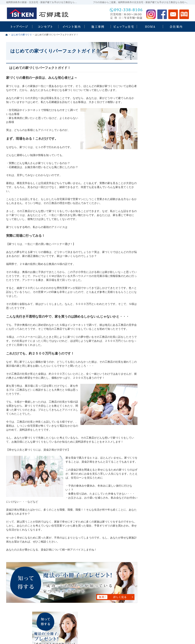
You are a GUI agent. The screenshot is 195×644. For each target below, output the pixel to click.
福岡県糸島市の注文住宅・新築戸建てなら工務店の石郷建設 (137, 637)
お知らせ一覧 (157, 303)
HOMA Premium (161, 173)
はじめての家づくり (161, 237)
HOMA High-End (161, 165)
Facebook (162, 14)
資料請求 (184, 14)
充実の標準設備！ (160, 229)
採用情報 (155, 278)
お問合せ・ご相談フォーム (166, 621)
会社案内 (155, 262)
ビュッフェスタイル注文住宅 (167, 150)
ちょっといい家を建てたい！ (167, 205)
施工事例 (155, 213)
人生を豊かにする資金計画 (165, 196)
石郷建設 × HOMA (160, 158)
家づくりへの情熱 (160, 270)
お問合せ (173, 14)
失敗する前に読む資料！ (164, 286)
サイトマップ (157, 319)
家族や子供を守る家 (161, 245)
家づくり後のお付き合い (164, 254)
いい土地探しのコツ (161, 188)
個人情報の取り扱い (161, 311)
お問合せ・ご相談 (160, 295)
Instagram (151, 14)
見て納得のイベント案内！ (165, 141)
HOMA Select (159, 180)
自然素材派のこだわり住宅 (165, 221)
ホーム (153, 133)
